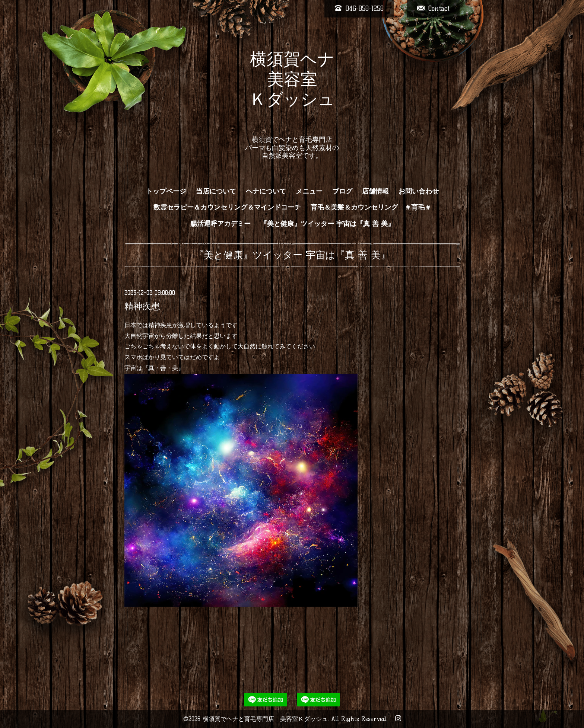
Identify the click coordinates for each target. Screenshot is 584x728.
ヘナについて (266, 191)
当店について (216, 191)
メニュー (309, 191)
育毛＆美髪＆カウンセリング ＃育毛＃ (371, 207)
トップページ (166, 191)
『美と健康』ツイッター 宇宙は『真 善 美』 (327, 224)
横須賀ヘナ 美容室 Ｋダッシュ (292, 89)
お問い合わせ (419, 191)
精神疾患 (142, 306)
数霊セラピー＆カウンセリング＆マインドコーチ (227, 207)
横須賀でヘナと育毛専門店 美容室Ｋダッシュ (265, 719)
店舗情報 (375, 191)
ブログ (342, 191)
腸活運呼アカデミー (220, 224)
